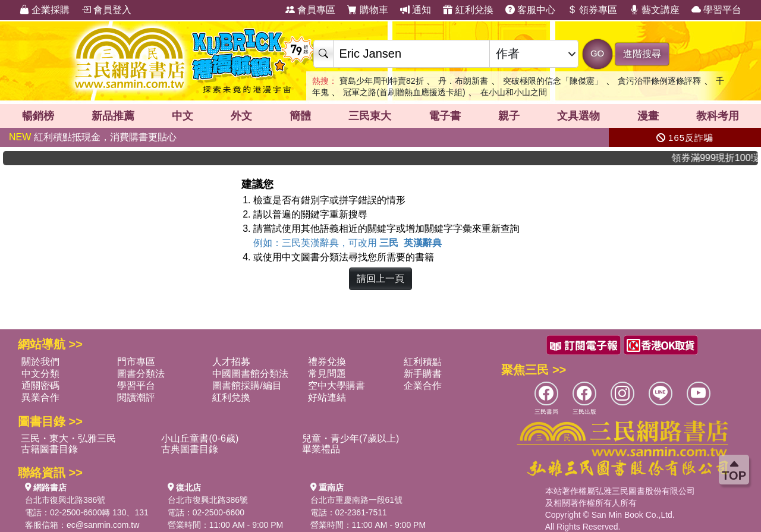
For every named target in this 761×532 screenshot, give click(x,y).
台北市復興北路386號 (65, 500)
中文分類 (40, 374)
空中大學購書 (337, 385)
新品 (113, 116)
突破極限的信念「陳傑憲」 (553, 81)
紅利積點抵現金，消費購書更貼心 (93, 137)
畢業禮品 (321, 449)
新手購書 (423, 374)
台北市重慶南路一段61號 (357, 500)
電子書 (445, 116)
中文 (183, 116)
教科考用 (718, 116)
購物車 (367, 10)
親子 (509, 116)
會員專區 (310, 10)
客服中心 (530, 10)
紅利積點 (423, 362)
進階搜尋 (642, 54)
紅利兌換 (468, 10)
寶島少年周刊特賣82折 (382, 81)
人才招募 (231, 362)
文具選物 (578, 116)
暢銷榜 (38, 116)
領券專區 (592, 10)
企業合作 (423, 385)
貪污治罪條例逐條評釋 (659, 81)
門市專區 (136, 362)
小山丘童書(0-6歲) (200, 438)
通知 (416, 10)
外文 (241, 116)
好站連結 (327, 397)
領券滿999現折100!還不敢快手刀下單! (722, 158)
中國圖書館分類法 (250, 374)
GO (597, 53)
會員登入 (106, 10)
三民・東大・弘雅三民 (68, 438)
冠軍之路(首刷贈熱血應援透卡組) (404, 92)
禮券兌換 (327, 362)
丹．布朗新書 (463, 81)
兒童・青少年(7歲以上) (351, 438)
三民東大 (370, 116)
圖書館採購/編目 (247, 385)
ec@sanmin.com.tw (103, 525)
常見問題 (327, 374)
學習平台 (716, 10)
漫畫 (648, 116)
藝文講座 (655, 10)
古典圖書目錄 (190, 449)
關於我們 (40, 362)
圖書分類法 (141, 374)
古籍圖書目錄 (49, 449)
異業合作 (40, 397)
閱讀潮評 (136, 397)
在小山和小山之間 (514, 92)
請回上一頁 (380, 278)
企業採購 (45, 10)
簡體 (300, 116)
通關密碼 (40, 385)
